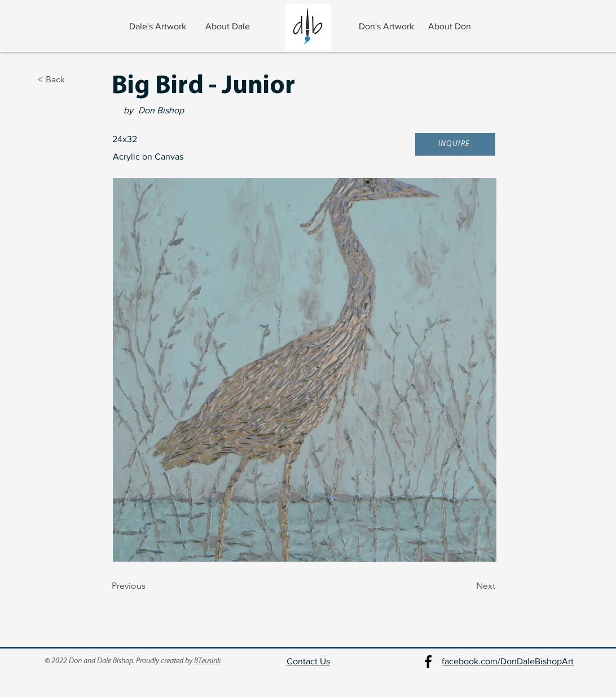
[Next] (467, 586)
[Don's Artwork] (387, 27)
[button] (455, 144)
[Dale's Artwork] (159, 27)
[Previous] (149, 586)
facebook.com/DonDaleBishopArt (508, 661)
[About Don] (451, 27)
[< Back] (74, 80)
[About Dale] (229, 27)
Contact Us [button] (308, 661)
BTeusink (207, 661)
